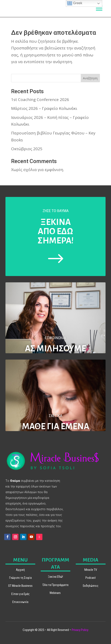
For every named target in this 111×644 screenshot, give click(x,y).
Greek (75, 3)
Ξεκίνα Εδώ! (55, 577)
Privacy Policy (80, 630)
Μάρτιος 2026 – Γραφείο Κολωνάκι (44, 108)
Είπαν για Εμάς (20, 594)
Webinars (55, 593)
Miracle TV (91, 570)
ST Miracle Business (20, 586)
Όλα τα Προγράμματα (55, 585)
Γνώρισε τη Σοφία (20, 578)
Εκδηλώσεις (91, 586)
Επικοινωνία (20, 602)
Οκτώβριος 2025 (27, 149)
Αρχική (20, 570)
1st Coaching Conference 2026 (40, 100)
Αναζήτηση (90, 78)
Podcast (91, 578)
